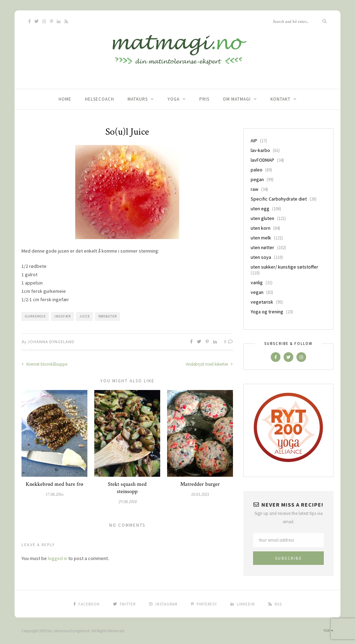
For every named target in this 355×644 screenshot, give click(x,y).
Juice (85, 316)
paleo (257, 170)
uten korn (261, 228)
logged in (58, 558)
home (65, 99)
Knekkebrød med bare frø (54, 484)
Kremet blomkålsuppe (44, 364)
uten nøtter (262, 247)
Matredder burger (200, 484)
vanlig (257, 282)
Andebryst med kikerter (209, 364)
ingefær (63, 316)
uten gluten (262, 218)
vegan (257, 292)
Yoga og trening (267, 312)
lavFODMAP (262, 160)
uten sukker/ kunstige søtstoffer (284, 267)
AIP (254, 141)
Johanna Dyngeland (51, 342)
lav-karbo (260, 150)
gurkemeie (35, 316)
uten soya (261, 257)
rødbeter (108, 316)
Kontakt (280, 99)
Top (328, 631)
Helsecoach (99, 99)
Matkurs (138, 99)
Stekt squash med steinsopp (127, 488)
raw (254, 189)
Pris (204, 99)
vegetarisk (262, 302)
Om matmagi (237, 99)
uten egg (260, 209)
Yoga (174, 99)
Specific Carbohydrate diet (279, 199)
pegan (257, 179)
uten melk (261, 238)
